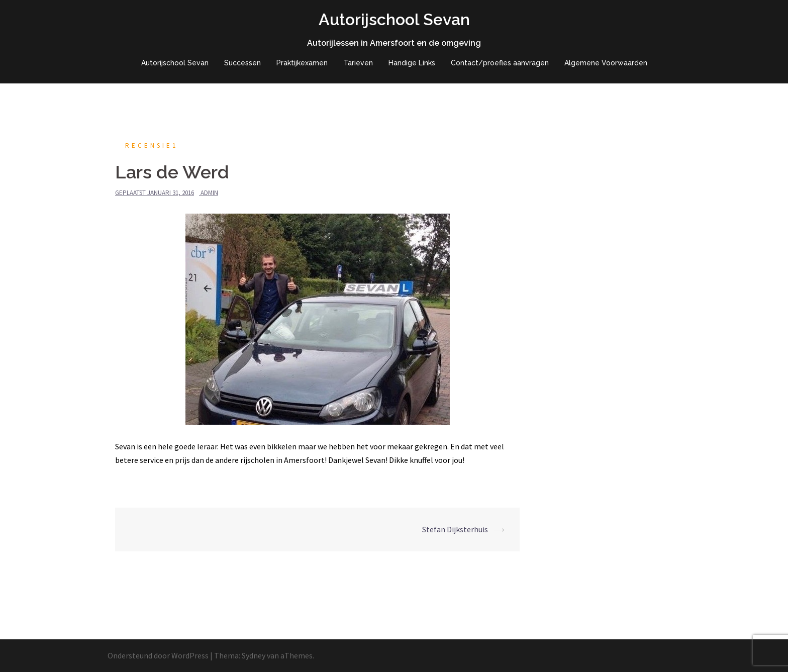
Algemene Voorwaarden (606, 63)
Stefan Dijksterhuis (455, 529)
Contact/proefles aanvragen (500, 63)
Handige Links (412, 63)
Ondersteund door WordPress (158, 655)
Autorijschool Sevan (394, 19)
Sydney (254, 655)
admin (209, 193)
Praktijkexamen (302, 63)
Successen (242, 63)
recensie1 (152, 146)
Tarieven (358, 63)
